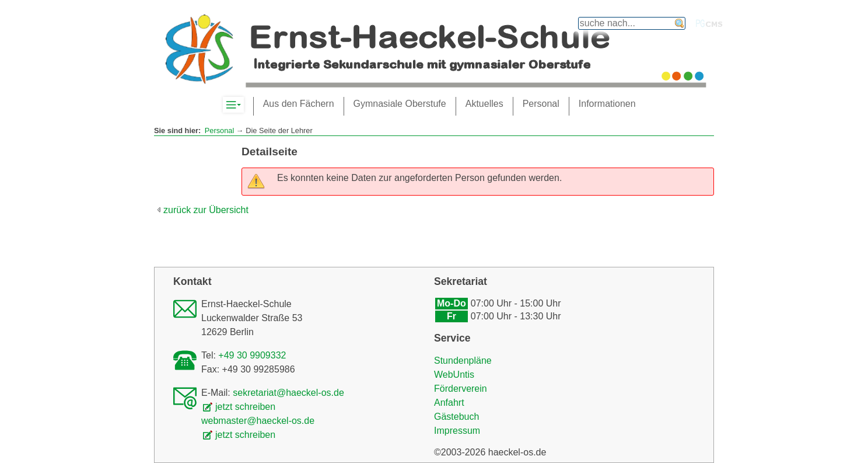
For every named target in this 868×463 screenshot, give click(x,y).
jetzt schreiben (245, 407)
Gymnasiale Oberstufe (400, 104)
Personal (220, 130)
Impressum (457, 431)
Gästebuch (456, 417)
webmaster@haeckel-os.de (258, 421)
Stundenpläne (463, 361)
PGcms (709, 23)
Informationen (607, 104)
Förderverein (461, 389)
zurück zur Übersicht (206, 210)
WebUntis (454, 375)
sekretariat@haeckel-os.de (288, 393)
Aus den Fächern (299, 104)
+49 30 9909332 (252, 355)
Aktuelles (484, 104)
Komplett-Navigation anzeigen (244, 105)
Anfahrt (449, 403)
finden (680, 23)
